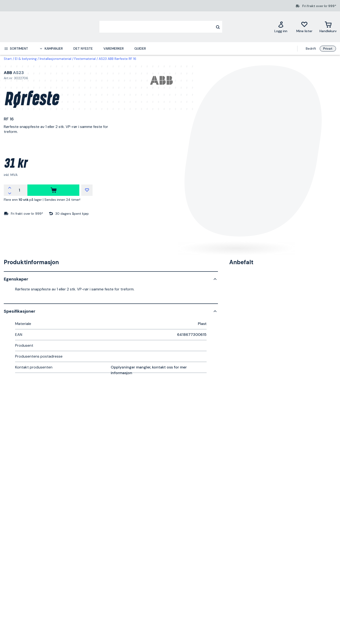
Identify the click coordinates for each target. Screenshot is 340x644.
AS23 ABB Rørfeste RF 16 (117, 59)
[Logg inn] (281, 27)
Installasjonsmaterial (55, 59)
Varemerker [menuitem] (114, 48)
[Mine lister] (304, 27)
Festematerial (85, 59)
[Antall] (19, 190)
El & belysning (26, 59)
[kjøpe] (53, 190)
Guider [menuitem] (140, 48)
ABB (8, 73)
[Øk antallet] (10, 187)
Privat (328, 48)
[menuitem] (16, 48)
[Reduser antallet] (10, 193)
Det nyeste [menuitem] (83, 48)
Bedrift (311, 48)
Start (8, 59)
